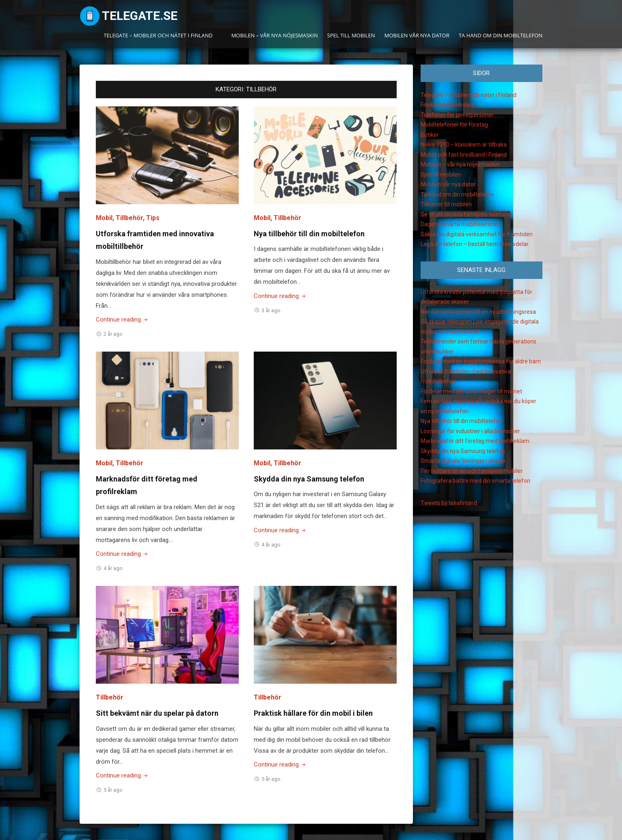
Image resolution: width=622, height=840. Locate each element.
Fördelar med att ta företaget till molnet (471, 391)
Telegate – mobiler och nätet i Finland (158, 35)
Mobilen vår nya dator (417, 35)
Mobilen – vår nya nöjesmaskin (275, 35)
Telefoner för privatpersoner (457, 115)
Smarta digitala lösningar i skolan (463, 461)
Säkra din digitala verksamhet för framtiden (477, 234)
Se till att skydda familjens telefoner (467, 214)
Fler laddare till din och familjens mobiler (472, 471)
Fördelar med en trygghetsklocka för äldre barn (481, 361)
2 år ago (113, 334)
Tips (153, 218)
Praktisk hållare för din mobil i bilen (313, 713)
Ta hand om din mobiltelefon (501, 35)
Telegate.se (140, 16)
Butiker (430, 135)
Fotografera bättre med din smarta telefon (475, 481)
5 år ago (113, 790)
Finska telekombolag (447, 105)
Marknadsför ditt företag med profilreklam (475, 441)
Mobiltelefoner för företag (454, 125)
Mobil (104, 218)
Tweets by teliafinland (449, 503)
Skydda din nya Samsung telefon (309, 479)
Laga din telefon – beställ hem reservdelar (475, 244)
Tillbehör (129, 218)
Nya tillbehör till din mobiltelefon (309, 234)
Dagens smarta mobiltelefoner (460, 224)
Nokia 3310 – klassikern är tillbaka (464, 145)
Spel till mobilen (351, 35)
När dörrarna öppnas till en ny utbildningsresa (478, 312)
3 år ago (271, 310)
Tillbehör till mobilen (446, 204)
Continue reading (122, 320)
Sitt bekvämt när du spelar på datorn (157, 713)
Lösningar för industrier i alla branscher (470, 431)
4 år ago (113, 568)
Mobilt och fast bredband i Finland (464, 155)
